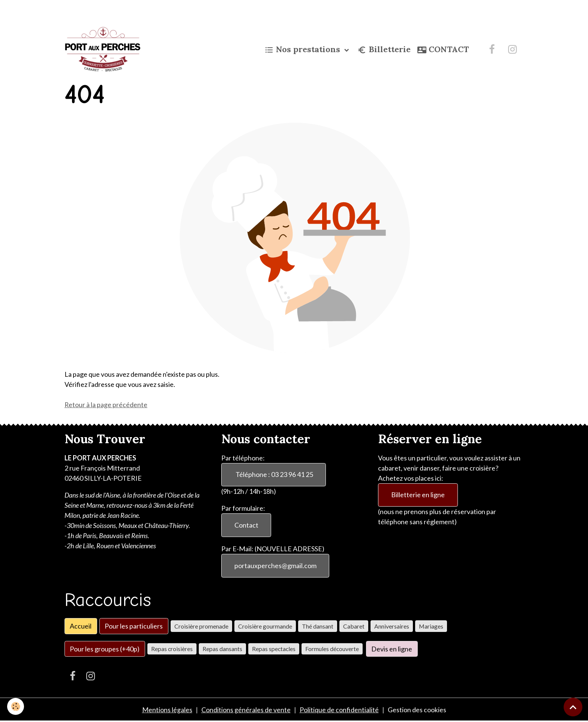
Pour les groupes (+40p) (105, 649)
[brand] (104, 50)
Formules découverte (332, 649)
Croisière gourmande (265, 626)
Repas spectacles (274, 649)
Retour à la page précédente (106, 405)
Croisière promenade (201, 626)
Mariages (431, 626)
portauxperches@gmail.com (275, 566)
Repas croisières (172, 649)
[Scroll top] (573, 707)
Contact (246, 525)
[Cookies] (16, 706)
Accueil (81, 626)
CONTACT (443, 50)
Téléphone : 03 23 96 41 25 (274, 475)
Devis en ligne (392, 649)
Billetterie (384, 50)
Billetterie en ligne (418, 495)
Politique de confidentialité (339, 710)
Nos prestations (304, 50)
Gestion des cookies (417, 710)
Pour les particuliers (134, 626)
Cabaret (354, 626)
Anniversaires (392, 626)
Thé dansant (318, 626)
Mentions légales (167, 710)
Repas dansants (222, 649)
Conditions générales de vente (246, 710)
